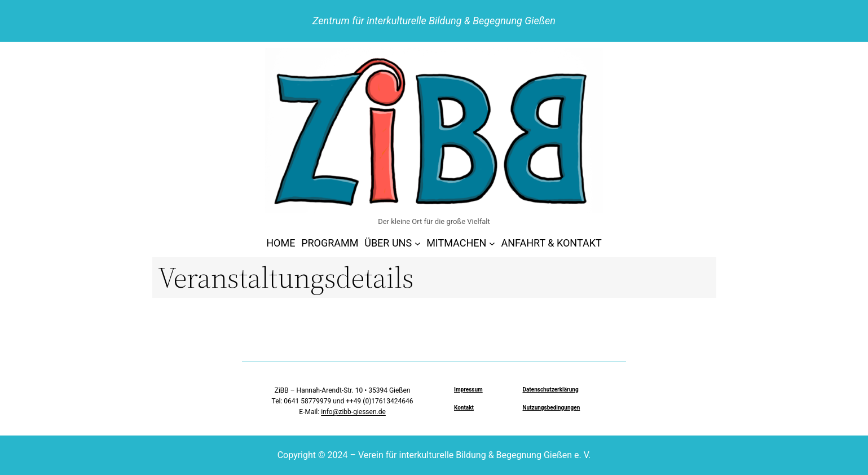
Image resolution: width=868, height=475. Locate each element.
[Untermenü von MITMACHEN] (492, 243)
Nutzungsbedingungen (552, 408)
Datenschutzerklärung (551, 390)
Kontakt (464, 408)
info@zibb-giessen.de (353, 412)
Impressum (468, 390)
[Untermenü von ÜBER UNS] (418, 243)
